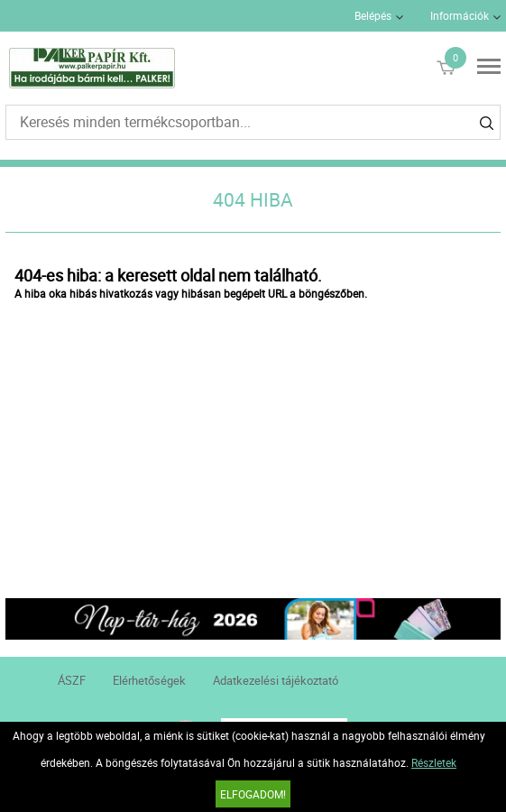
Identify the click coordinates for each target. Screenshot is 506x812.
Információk (460, 15)
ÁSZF (72, 680)
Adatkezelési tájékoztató (276, 680)
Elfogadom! (253, 794)
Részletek (434, 762)
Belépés (373, 15)
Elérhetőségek (149, 680)
